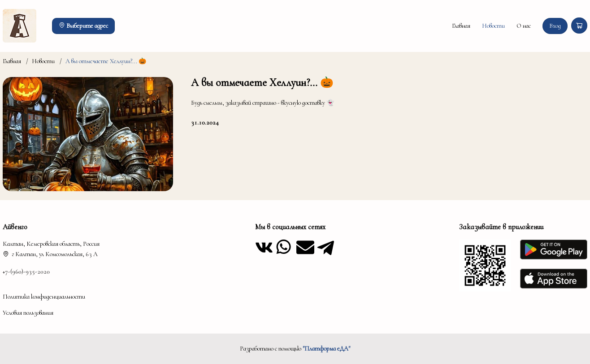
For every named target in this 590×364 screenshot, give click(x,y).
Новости (493, 26)
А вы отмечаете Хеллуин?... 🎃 (106, 61)
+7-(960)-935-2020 (26, 272)
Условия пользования (28, 313)
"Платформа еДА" (326, 349)
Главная (461, 26)
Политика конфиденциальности (44, 297)
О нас (524, 26)
